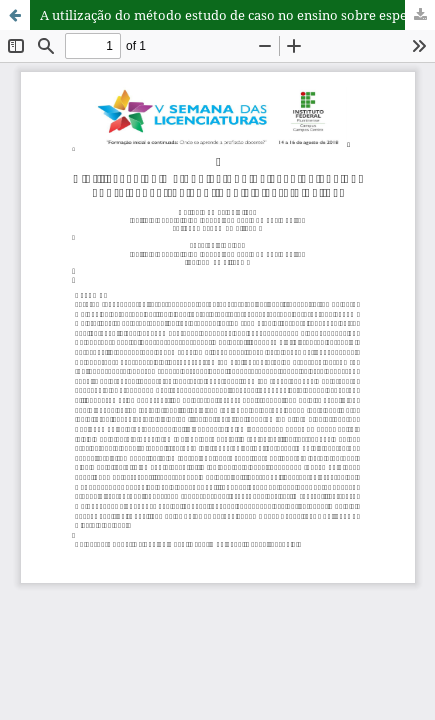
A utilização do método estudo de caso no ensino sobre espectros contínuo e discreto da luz (237, 15)
